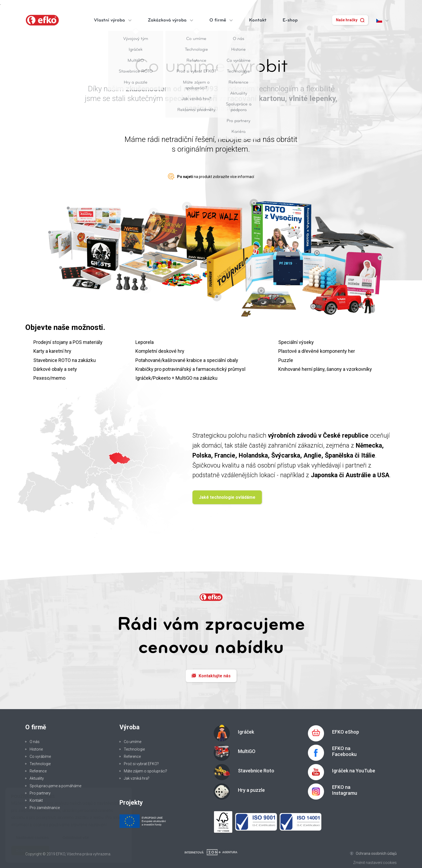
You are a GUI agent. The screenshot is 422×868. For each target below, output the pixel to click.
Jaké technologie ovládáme (227, 497)
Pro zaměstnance (45, 808)
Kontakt (258, 20)
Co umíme (133, 742)
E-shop (290, 20)
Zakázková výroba (170, 20)
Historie (36, 749)
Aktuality (37, 778)
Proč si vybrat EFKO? (141, 764)
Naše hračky (350, 20)
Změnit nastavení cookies (375, 863)
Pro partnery (40, 793)
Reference (38, 771)
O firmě (221, 20)
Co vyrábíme (40, 757)
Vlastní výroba (113, 20)
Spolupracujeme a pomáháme (55, 786)
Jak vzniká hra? (137, 778)
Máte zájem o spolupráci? (145, 771)
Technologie (40, 764)
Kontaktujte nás (211, 676)
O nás (35, 742)
